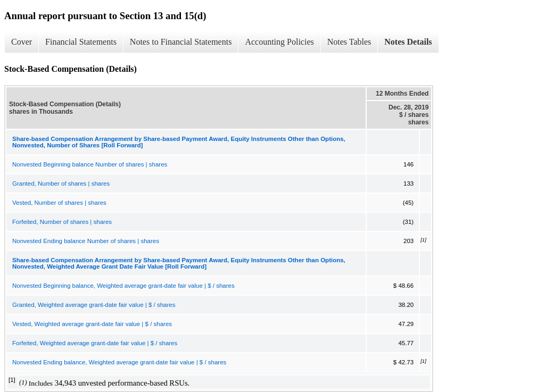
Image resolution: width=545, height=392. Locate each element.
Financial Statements (81, 42)
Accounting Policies (279, 42)
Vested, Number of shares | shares (59, 203)
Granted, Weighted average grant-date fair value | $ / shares (94, 305)
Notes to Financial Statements (181, 42)
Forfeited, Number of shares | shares (62, 222)
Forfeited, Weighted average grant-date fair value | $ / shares (95, 343)
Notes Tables (349, 42)
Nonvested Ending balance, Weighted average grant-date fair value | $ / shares (119, 362)
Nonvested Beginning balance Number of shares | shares (90, 164)
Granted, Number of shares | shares (61, 184)
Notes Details (408, 42)
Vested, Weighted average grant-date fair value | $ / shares (92, 324)
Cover (22, 42)
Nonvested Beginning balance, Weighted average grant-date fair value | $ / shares (123, 286)
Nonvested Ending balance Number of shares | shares (86, 241)
